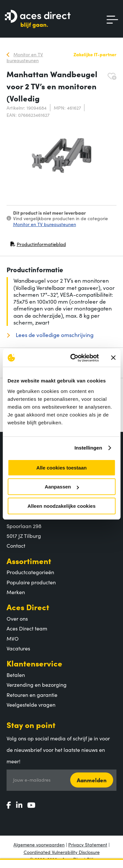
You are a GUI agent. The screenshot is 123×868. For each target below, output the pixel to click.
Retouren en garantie (32, 695)
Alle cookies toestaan (61, 468)
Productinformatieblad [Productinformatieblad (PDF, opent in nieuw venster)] (38, 246)
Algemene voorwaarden (39, 844)
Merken (16, 592)
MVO (13, 638)
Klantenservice (34, 663)
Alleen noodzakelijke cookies (62, 506)
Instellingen (88, 448)
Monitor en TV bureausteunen (45, 224)
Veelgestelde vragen (31, 704)
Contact (16, 545)
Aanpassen (62, 487)
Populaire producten (31, 582)
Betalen (16, 675)
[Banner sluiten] (113, 358)
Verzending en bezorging (37, 684)
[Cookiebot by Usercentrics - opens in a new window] (73, 358)
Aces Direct (28, 607)
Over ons (17, 618)
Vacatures (18, 648)
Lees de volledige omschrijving (54, 335)
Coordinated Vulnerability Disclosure (62, 852)
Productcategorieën (30, 572)
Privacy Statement (88, 844)
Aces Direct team (27, 628)
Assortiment (29, 561)
